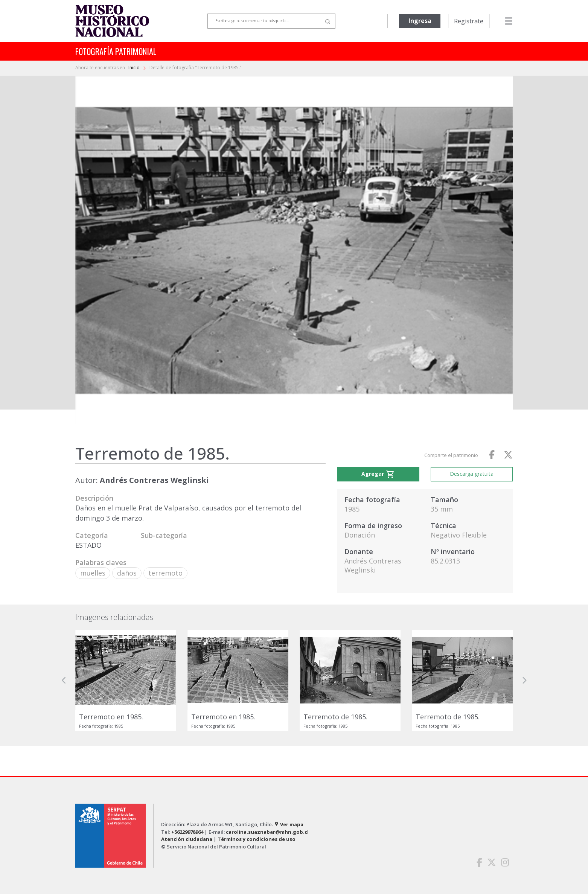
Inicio (135, 68)
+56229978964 (187, 832)
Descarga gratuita (472, 474)
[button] (64, 680)
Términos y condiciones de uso (257, 839)
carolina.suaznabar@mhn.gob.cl (267, 832)
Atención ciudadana (187, 839)
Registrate (469, 21)
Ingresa (420, 21)
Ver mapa (289, 824)
